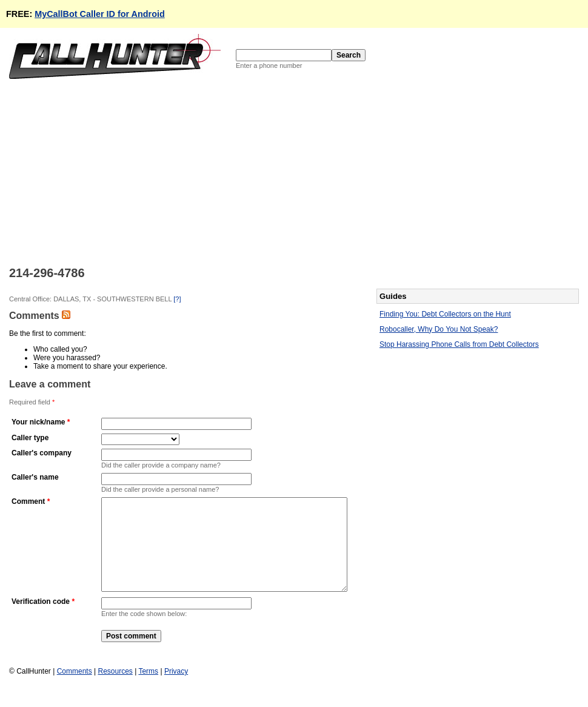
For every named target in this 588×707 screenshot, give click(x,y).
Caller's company (42, 453)
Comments (75, 689)
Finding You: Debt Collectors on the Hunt (445, 314)
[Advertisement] (206, 172)
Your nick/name (38, 422)
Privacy (176, 689)
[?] (177, 299)
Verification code (41, 620)
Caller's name (35, 477)
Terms (148, 689)
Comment (28, 501)
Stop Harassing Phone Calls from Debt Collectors (459, 344)
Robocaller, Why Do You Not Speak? (439, 329)
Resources (115, 689)
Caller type (30, 438)
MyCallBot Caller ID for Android (100, 14)
